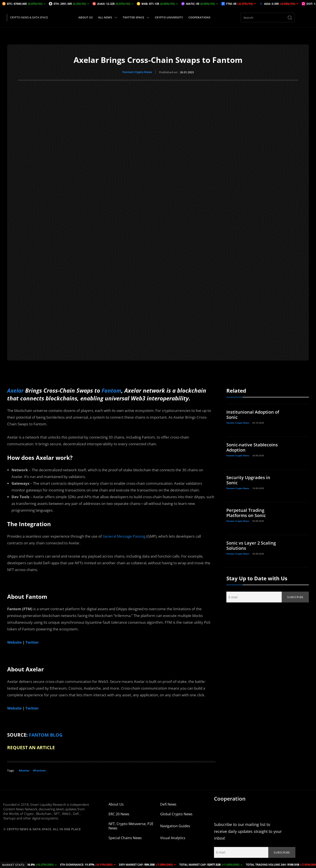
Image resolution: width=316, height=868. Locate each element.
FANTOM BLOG (47, 734)
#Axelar (24, 770)
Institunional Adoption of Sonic (253, 414)
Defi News (168, 804)
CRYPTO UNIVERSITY (169, 17)
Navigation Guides (175, 825)
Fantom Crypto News (137, 72)
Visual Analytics (173, 837)
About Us (116, 804)
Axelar (16, 390)
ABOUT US (86, 17)
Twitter (32, 642)
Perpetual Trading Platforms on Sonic (246, 513)
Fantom (112, 390)
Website (14, 642)
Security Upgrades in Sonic (248, 480)
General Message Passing (124, 536)
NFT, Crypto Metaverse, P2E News (131, 825)
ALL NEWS (108, 17)
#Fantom (39, 770)
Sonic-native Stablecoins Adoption (252, 447)
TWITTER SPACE (136, 17)
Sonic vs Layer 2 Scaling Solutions (251, 545)
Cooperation (230, 798)
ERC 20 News (119, 813)
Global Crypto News (176, 813)
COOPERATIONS (199, 17)
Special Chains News (125, 837)
